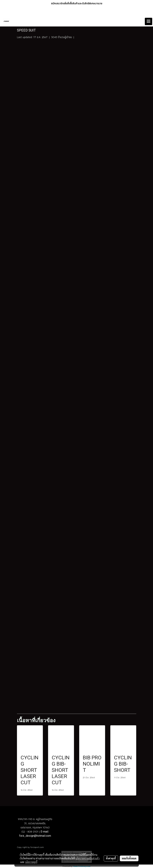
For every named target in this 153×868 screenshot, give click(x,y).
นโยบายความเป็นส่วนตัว (88, 858)
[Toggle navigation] (149, 21)
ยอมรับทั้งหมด (129, 858)
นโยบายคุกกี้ (31, 862)
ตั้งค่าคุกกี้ (111, 858)
